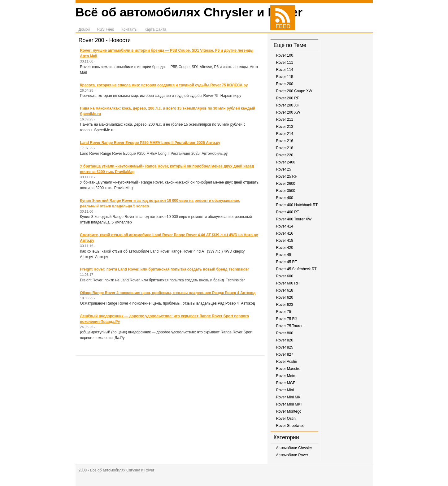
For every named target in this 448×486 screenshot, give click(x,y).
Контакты (129, 29)
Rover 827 (285, 354)
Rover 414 (285, 226)
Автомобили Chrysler (294, 448)
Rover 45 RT (287, 262)
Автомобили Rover (292, 455)
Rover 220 (285, 155)
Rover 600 (285, 276)
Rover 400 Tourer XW (294, 219)
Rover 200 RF (288, 98)
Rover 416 (285, 233)
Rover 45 (284, 255)
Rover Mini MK (288, 397)
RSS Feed (105, 29)
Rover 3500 (286, 191)
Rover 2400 (286, 162)
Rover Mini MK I (289, 404)
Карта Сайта (155, 29)
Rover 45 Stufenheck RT (296, 269)
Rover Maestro (288, 369)
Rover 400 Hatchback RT (297, 205)
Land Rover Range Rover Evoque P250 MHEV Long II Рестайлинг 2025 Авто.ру (150, 143)
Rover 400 (285, 198)
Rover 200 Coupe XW (294, 91)
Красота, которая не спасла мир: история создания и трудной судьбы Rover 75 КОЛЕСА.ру (164, 85)
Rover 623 (285, 305)
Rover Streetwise (290, 426)
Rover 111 (285, 63)
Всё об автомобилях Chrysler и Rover (189, 12)
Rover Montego (289, 411)
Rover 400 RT (288, 212)
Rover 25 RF (287, 176)
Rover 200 (285, 84)
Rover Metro (286, 376)
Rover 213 (285, 127)
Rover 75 (284, 312)
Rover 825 (285, 347)
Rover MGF (286, 383)
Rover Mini (285, 390)
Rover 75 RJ (287, 319)
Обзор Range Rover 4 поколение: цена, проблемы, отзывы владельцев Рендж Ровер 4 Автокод (168, 293)
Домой (84, 29)
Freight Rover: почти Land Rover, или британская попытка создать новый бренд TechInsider (164, 269)
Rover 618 (285, 290)
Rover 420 (285, 248)
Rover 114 (285, 70)
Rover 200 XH (288, 105)
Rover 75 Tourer (289, 326)
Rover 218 (285, 148)
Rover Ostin (286, 419)
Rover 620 (285, 297)
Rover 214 (285, 134)
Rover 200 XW (288, 112)
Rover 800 (285, 333)
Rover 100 (285, 55)
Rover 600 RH (288, 283)
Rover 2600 (286, 184)
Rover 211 (285, 119)
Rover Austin (287, 362)
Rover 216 (285, 141)
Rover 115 (285, 77)
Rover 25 (284, 169)
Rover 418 (285, 241)
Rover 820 (285, 340)
